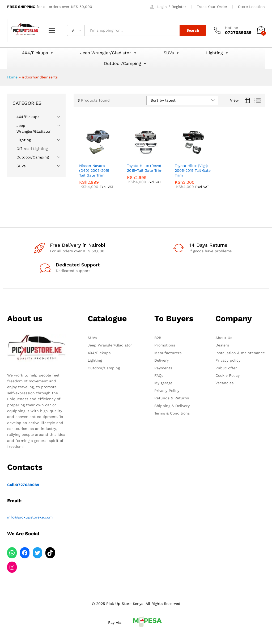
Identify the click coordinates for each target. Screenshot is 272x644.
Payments (163, 368)
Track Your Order (212, 7)
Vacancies (224, 383)
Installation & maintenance (240, 353)
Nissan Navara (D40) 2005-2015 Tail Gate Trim (94, 170)
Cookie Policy (228, 375)
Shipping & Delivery (172, 406)
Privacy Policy (167, 391)
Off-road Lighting (32, 149)
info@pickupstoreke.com (30, 517)
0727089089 (27, 485)
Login (162, 7)
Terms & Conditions (172, 413)
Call (11, 485)
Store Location (251, 7)
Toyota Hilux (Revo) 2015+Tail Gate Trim (145, 168)
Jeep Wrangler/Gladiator (109, 53)
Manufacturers (168, 353)
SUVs (172, 53)
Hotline (231, 28)
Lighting (217, 53)
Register (179, 7)
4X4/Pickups (38, 53)
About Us (224, 338)
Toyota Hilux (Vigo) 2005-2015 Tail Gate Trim (193, 170)
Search (193, 30)
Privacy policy (228, 360)
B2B (158, 338)
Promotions (165, 345)
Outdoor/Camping (125, 64)
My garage (163, 383)
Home (12, 77)
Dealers (222, 345)
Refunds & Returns (172, 398)
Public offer (226, 368)
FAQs (159, 375)
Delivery (161, 360)
